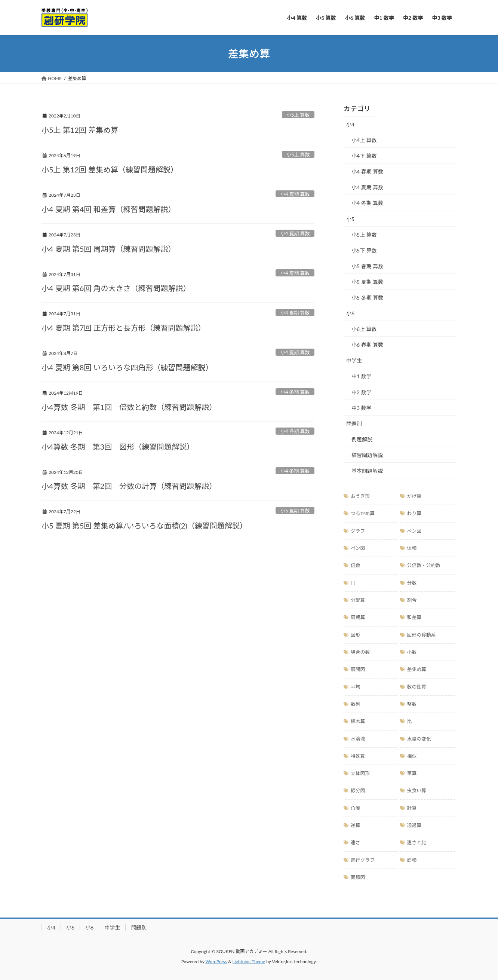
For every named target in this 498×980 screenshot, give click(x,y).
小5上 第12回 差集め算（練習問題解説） (110, 169)
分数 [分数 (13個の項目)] (412, 583)
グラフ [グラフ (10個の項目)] (358, 531)
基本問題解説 (367, 471)
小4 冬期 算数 (295, 392)
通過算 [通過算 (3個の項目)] (414, 825)
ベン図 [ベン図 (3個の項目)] (414, 531)
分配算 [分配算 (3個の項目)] (358, 600)
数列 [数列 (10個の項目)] (356, 704)
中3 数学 (362, 408)
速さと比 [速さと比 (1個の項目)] (417, 842)
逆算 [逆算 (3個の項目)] (356, 825)
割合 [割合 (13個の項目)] (412, 600)
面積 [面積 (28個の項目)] (412, 860)
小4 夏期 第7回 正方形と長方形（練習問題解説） (124, 328)
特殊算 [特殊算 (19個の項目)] (358, 756)
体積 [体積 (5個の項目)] (412, 548)
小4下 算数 (364, 156)
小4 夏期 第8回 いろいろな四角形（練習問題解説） (127, 367)
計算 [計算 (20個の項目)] (412, 808)
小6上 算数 (364, 329)
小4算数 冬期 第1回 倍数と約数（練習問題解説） (129, 407)
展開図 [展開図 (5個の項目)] (358, 669)
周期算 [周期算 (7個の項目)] (358, 617)
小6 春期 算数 (367, 345)
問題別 (354, 424)
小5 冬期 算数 (367, 298)
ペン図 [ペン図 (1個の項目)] (358, 548)
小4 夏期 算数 (295, 194)
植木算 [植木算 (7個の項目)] (358, 721)
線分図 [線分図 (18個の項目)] (358, 790)
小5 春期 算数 (367, 266)
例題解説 (362, 439)
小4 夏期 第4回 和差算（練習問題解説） (109, 209)
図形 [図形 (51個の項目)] (356, 635)
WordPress (216, 961)
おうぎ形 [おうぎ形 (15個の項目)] (360, 496)
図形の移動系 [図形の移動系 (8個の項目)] (422, 635)
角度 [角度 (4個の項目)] (356, 808)
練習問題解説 (367, 455)
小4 (350, 124)
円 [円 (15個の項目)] (353, 583)
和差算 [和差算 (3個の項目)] (414, 617)
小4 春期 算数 (367, 171)
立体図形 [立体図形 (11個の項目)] (360, 773)
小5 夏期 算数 (295, 511)
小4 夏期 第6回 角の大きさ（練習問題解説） (116, 288)
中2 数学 (362, 392)
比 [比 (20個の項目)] (410, 721)
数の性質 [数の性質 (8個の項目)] (417, 687)
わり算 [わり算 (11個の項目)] (414, 513)
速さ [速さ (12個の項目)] (356, 842)
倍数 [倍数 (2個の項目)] (356, 565)
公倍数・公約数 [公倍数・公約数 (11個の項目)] (424, 565)
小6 (350, 313)
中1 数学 (362, 376)
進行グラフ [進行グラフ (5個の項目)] (363, 860)
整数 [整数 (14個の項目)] (412, 704)
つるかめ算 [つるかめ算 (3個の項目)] (363, 513)
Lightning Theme (249, 961)
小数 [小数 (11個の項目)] (412, 652)
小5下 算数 (364, 250)
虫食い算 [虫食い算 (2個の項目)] (417, 790)
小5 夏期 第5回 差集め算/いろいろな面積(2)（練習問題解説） (144, 526)
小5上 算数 (298, 115)
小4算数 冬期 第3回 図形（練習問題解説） (118, 447)
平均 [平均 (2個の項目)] (356, 687)
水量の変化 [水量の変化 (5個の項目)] (419, 739)
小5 (350, 219)
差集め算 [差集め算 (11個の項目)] (417, 669)
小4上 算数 (364, 140)
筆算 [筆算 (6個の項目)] (412, 773)
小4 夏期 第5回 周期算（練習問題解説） (109, 249)
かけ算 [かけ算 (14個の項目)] (414, 496)
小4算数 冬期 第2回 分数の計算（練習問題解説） (129, 486)
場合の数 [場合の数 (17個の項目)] (360, 652)
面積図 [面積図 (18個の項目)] (358, 877)
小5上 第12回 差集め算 (80, 130)
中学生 (354, 360)
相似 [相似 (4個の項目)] (412, 756)
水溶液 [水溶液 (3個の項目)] (358, 739)
